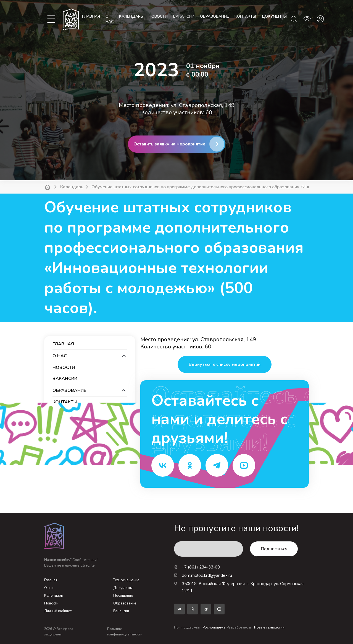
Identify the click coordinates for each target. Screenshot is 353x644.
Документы (123, 588)
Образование (125, 603)
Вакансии (121, 611)
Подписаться (274, 549)
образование (214, 16)
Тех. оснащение (126, 580)
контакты (245, 16)
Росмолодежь (214, 627)
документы (274, 16)
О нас (110, 19)
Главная (91, 16)
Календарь (72, 187)
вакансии (184, 16)
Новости (51, 603)
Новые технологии (269, 627)
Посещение (123, 596)
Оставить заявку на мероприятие (169, 144)
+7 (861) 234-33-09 (197, 567)
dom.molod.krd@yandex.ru (203, 575)
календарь (131, 16)
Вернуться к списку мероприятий (225, 364)
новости (158, 16)
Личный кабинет (58, 611)
